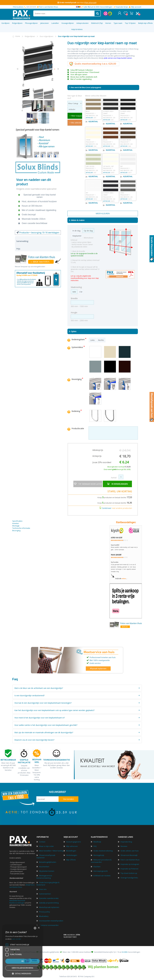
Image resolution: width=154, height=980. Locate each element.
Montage (16, 526)
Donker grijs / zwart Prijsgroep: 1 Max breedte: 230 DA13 (111, 196)
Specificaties (17, 521)
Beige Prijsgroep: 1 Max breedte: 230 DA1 (93, 113)
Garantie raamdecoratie (49, 898)
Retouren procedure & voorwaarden (101, 861)
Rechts (101, 340)
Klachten (97, 867)
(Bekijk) (97, 3)
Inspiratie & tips (122, 7)
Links (92, 340)
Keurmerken (44, 867)
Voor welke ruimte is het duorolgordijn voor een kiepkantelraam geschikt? (46, 725)
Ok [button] (22, 961)
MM (74, 292)
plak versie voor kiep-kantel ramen (118, 58)
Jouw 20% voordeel (102, 462)
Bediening (76, 411)
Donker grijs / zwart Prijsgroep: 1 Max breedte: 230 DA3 (128, 114)
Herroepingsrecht (101, 871)
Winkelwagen (132, 13)
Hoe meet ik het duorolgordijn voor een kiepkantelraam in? (40, 718)
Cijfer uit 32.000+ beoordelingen (98, 7)
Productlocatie (78, 428)
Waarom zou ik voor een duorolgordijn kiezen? (34, 740)
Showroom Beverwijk (129, 855)
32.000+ (125, 952)
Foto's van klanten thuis (49, 7)
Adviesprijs (98, 450)
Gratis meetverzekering (103, 851)
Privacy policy (45, 912)
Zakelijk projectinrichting (49, 903)
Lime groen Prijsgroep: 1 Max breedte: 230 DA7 (93, 168)
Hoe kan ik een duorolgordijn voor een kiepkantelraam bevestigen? (43, 703)
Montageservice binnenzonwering (44, 877)
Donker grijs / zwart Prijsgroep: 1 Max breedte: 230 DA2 (111, 114)
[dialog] (22, 951)
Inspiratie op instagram (130, 864)
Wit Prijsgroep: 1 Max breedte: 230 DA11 (128, 168)
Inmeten (16, 523)
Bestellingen (71, 851)
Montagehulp (99, 855)
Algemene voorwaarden (49, 925)
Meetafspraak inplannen (49, 907)
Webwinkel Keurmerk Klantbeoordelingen (17, 902)
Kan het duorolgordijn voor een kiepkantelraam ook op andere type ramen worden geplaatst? (54, 710)
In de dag (76, 231)
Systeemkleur (78, 347)
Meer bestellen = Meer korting (51, 851)
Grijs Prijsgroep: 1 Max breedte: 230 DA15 (128, 195)
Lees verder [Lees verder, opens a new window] (16, 939)
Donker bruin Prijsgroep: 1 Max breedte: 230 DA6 (128, 142)
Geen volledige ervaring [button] (22, 968)
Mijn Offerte (71, 860)
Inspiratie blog (126, 842)
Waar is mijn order (46, 846)
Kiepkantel (77, 236)
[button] (22, 973)
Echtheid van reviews (102, 876)
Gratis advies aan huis (130, 851)
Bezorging (16, 530)
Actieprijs (97, 456)
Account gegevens (74, 842)
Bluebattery (44, 916)
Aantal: (114, 478)
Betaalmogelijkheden (48, 862)
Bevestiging (77, 379)
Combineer (106, 508)
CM (81, 292)
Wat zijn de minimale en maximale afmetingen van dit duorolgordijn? (44, 732)
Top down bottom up (129, 873)
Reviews (124, 846)
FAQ (95, 846)
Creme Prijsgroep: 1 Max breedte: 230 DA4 (93, 142)
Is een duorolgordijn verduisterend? (29, 695)
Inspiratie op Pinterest (129, 869)
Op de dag (88, 231)
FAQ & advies (18, 7)
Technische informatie (21, 528)
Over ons (43, 889)
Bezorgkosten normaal (119, 467)
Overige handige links (129, 878)
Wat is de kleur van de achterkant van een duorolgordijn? (39, 688)
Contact (42, 842)
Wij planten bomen (47, 871)
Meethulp (97, 842)
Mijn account (136, 7)
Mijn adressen (72, 846)
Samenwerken (45, 894)
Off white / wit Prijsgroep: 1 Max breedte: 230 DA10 (111, 168)
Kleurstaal (92, 121)
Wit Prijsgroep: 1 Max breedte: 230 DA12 (93, 195)
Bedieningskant (78, 339)
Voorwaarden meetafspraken (51, 921)
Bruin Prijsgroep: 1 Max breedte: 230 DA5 (111, 142)
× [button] (39, 928)
